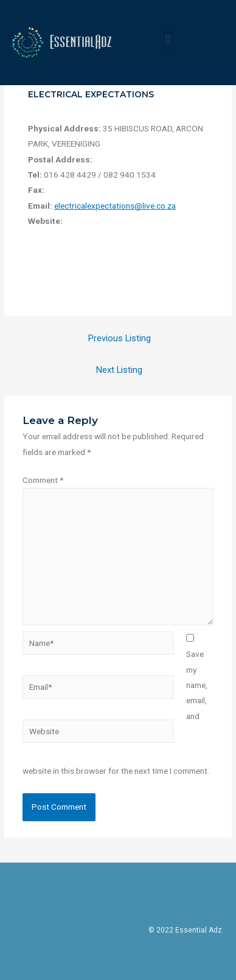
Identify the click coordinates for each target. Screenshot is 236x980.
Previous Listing (120, 338)
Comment (43, 480)
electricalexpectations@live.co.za (115, 206)
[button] (168, 40)
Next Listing (119, 370)
